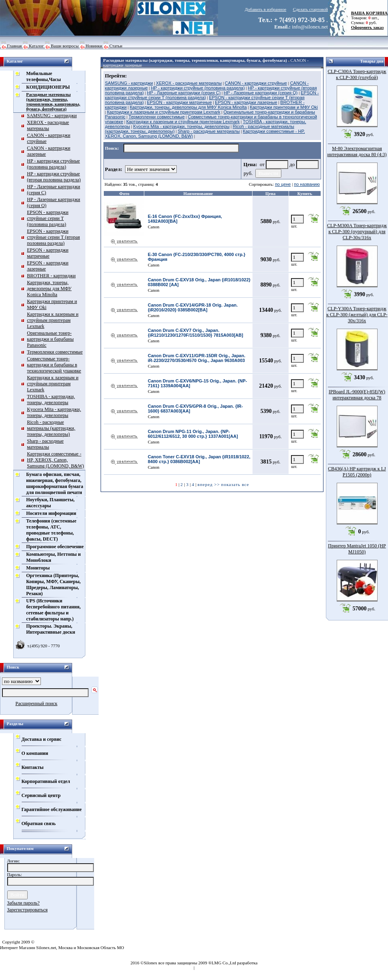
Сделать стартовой (310, 9)
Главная (15, 46)
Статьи (116, 46)
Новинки (94, 46)
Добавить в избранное (266, 9)
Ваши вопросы (65, 46)
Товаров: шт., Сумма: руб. (367, 18)
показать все (235, 484)
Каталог (36, 46)
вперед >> (209, 484)
